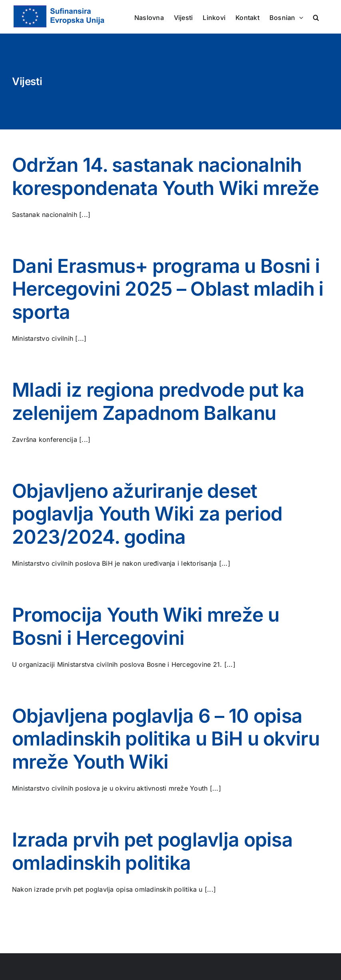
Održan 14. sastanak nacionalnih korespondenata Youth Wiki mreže (166, 176)
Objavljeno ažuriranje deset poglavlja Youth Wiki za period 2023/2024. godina (147, 514)
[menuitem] (286, 17)
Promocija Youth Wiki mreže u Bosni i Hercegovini (146, 626)
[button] (316, 17)
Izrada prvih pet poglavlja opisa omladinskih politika (152, 851)
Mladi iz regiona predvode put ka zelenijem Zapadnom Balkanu (158, 401)
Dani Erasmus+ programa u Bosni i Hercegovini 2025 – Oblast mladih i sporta (168, 289)
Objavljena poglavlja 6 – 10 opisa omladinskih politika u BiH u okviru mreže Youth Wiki (166, 739)
